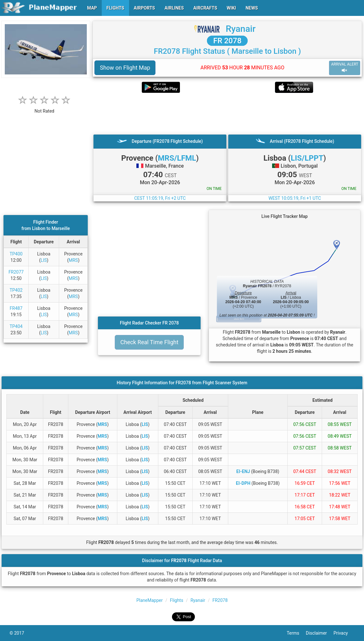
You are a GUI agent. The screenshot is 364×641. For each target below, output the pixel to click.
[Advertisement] (227, 114)
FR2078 (220, 600)
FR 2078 (227, 41)
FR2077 (16, 272)
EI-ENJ (243, 471)
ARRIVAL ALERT (345, 68)
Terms (296, 633)
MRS (73, 260)
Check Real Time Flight (149, 342)
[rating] (45, 108)
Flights (176, 600)
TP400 (16, 254)
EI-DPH (243, 483)
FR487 (16, 308)
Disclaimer (320, 633)
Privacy (344, 633)
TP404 (16, 326)
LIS (44, 260)
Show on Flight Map (125, 68)
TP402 (16, 290)
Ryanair (241, 29)
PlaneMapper (150, 600)
